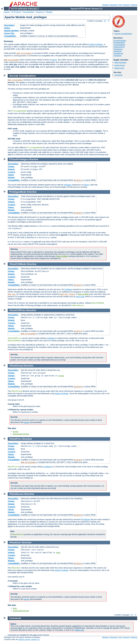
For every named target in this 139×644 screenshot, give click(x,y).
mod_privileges (24, 53)
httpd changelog (120, 62)
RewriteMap (62, 256)
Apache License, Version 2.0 (29, 639)
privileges (68, 185)
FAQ (120, 5)
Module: (12, 177)
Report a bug (119, 68)
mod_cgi (11, 294)
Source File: (9, 33)
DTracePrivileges (120, 41)
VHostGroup (118, 49)
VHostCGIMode (119, 45)
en (105, 21)
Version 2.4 (40, 12)
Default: (12, 169)
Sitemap (134, 5)
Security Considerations (123, 34)
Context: (12, 172)
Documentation (28, 12)
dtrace (87, 185)
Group (61, 376)
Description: (10, 25)
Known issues (120, 65)
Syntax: (11, 167)
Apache (7, 12)
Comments (118, 75)
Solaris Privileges (96, 44)
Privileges (86, 519)
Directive (33, 159)
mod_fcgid (80, 297)
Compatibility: (10, 36)
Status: (7, 28)
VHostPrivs (118, 51)
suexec (54, 60)
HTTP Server (16, 12)
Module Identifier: (12, 31)
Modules (105, 5)
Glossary (126, 5)
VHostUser (117, 56)
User (58, 553)
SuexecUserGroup (21, 434)
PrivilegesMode (119, 43)
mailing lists (79, 630)
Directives (113, 5)
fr (109, 21)
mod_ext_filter (68, 294)
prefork (78, 180)
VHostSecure (118, 53)
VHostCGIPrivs (119, 47)
